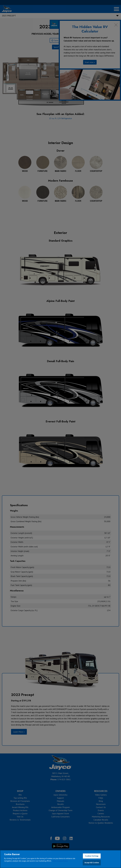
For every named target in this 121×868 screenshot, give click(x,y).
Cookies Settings (92, 856)
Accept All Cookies (92, 863)
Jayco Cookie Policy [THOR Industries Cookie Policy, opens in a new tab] (60, 861)
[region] (60, 859)
